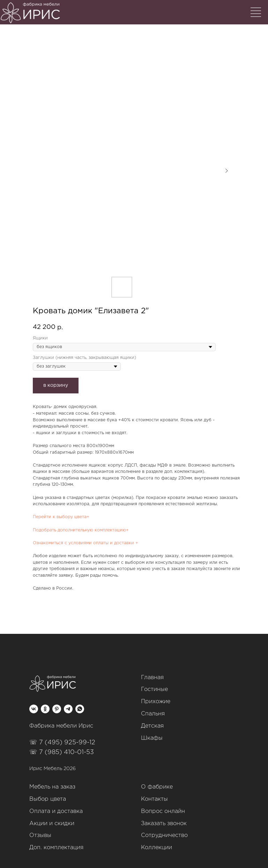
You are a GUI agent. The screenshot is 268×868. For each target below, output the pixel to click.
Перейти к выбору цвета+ (61, 517)
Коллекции (157, 848)
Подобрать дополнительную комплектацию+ (81, 530)
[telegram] (68, 709)
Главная (152, 678)
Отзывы (40, 835)
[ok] (45, 709)
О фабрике (157, 787)
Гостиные (154, 689)
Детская (152, 726)
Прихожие (156, 702)
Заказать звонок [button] (164, 824)
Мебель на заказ (52, 787)
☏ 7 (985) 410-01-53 (62, 752)
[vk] (34, 709)
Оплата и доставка (56, 811)
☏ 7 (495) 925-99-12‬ (62, 743)
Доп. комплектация (56, 848)
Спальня (153, 714)
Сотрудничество (164, 835)
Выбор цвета (48, 799)
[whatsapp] (80, 709)
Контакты (154, 799)
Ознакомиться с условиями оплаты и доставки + (85, 543)
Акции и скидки (52, 824)
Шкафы (152, 738)
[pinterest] (57, 709)
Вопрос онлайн (163, 811)
